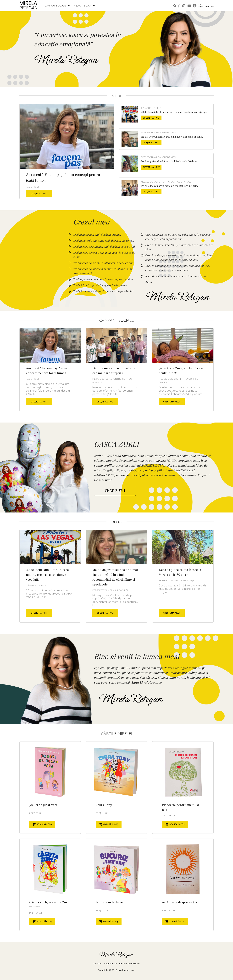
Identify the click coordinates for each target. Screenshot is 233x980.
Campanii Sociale (58, 6)
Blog (90, 6)
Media (77, 6)
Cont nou (209, 6)
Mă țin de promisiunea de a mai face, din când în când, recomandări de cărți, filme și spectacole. (166, 139)
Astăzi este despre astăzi (183, 885)
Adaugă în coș (42, 824)
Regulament (111, 963)
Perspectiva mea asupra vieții (159, 133)
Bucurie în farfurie (116, 885)
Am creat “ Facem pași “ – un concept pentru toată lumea (67, 151)
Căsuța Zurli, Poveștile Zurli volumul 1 (50, 885)
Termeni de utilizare (129, 963)
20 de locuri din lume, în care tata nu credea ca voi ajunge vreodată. (166, 114)
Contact (98, 963)
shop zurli (115, 491)
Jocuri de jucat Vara (50, 788)
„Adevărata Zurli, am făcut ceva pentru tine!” (183, 370)
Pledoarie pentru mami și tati (183, 788)
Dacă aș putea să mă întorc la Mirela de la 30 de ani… (166, 164)
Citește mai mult (39, 194)
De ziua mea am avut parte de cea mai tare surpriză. (166, 188)
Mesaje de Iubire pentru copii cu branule (166, 182)
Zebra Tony (116, 788)
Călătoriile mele (151, 108)
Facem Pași (32, 187)
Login (201, 6)
